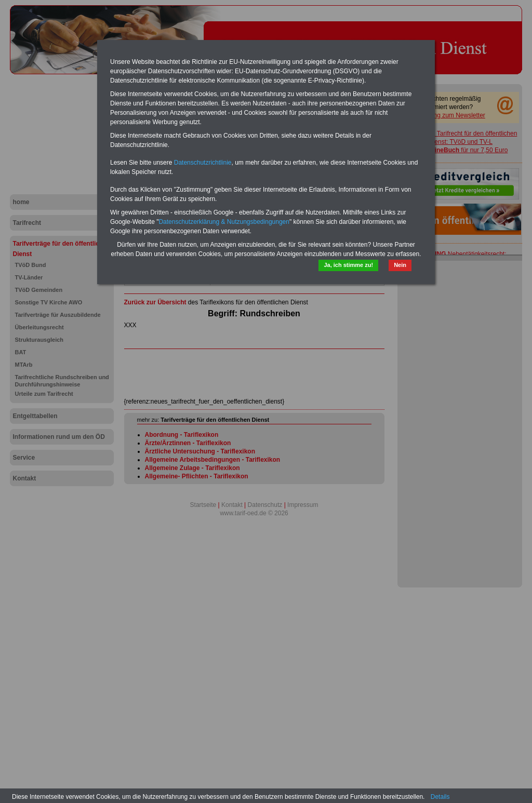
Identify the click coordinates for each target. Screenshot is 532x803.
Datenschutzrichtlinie (203, 163)
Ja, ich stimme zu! (348, 265)
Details (440, 797)
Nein (400, 265)
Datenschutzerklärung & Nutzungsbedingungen (224, 222)
